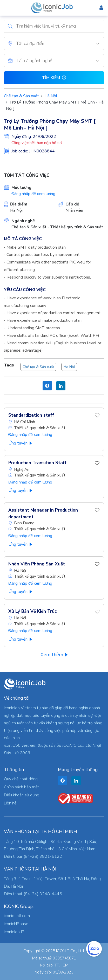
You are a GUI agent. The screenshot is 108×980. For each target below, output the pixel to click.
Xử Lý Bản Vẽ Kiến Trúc (32, 611)
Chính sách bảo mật (21, 787)
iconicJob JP (14, 932)
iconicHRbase (16, 924)
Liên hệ (10, 803)
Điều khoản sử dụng (22, 795)
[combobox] (60, 43)
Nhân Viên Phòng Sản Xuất (37, 564)
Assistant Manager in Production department (43, 514)
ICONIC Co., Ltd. (70, 951)
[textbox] (60, 44)
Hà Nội (51, 96)
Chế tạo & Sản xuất (21, 96)
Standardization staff (31, 415)
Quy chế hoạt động (21, 779)
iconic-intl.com (17, 916)
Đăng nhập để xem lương (33, 194)
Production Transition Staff (37, 463)
